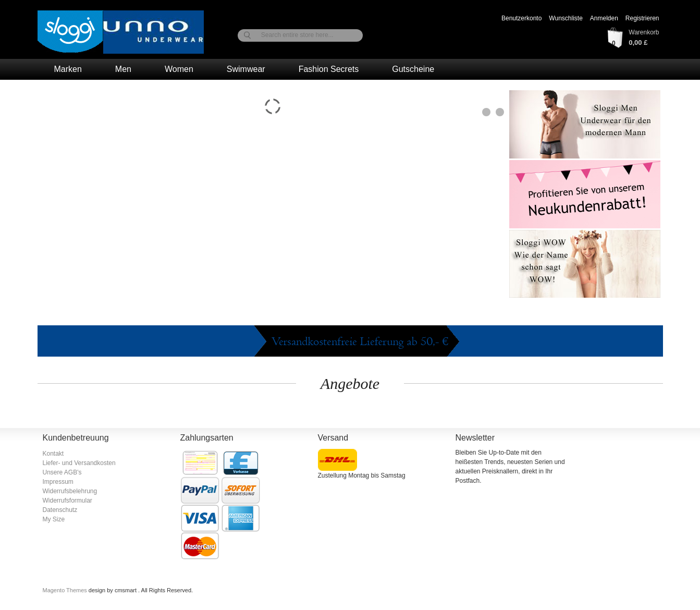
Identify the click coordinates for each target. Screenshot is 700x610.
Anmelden (604, 18)
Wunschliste (566, 18)
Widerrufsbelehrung (70, 491)
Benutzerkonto (521, 18)
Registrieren (642, 18)
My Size (54, 519)
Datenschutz (60, 510)
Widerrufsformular (67, 501)
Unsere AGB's (62, 472)
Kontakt (53, 454)
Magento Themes (66, 590)
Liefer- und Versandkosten (79, 463)
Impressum (58, 482)
